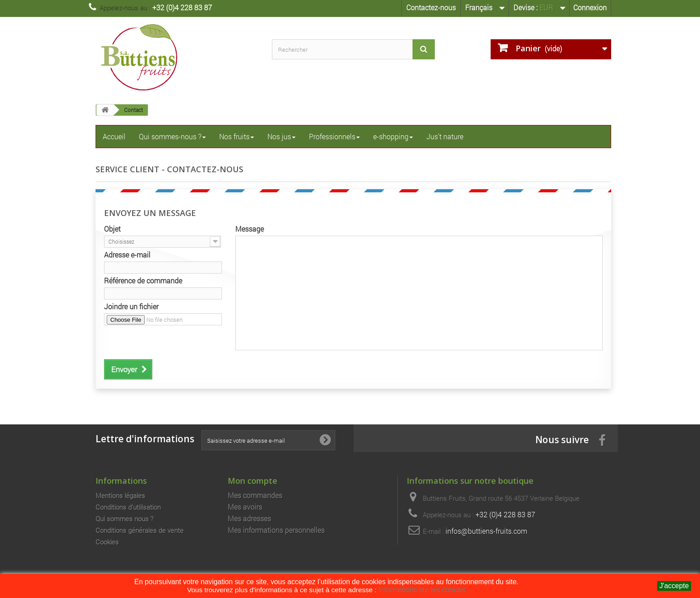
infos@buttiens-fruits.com (486, 531)
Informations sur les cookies (422, 590)
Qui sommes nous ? (125, 519)
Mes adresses (249, 519)
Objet (112, 229)
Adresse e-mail (127, 255)
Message (250, 229)
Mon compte (252, 480)
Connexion (590, 8)
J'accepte (674, 586)
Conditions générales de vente (140, 530)
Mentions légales (120, 495)
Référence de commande (143, 281)
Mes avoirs (245, 507)
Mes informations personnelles (276, 530)
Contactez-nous (431, 8)
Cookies (107, 542)
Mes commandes (255, 495)
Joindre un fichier (131, 307)
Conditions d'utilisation (128, 507)
